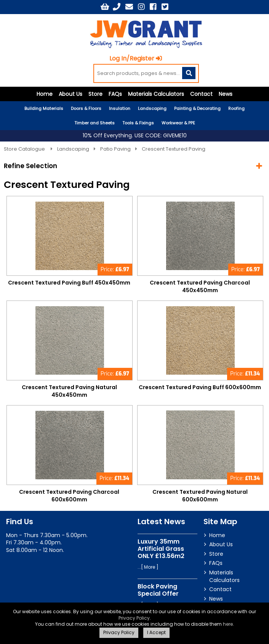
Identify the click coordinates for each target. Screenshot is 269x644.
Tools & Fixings (138, 123)
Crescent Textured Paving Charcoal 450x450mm (200, 287)
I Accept (156, 632)
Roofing (236, 109)
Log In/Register (136, 59)
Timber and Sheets (94, 123)
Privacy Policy (134, 618)
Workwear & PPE (178, 123)
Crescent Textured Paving (174, 149)
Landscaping (152, 109)
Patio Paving (115, 149)
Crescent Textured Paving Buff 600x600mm (200, 388)
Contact (201, 94)
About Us (70, 94)
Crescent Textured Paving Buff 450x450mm (69, 283)
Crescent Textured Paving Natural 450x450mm (69, 391)
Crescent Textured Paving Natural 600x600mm (200, 496)
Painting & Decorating (197, 109)
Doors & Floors (86, 109)
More (150, 567)
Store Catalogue (25, 149)
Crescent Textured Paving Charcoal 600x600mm (69, 496)
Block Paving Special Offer (158, 590)
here (228, 624)
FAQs (115, 94)
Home (45, 94)
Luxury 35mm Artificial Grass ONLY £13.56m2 (161, 549)
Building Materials (44, 109)
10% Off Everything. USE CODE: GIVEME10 (135, 136)
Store (95, 94)
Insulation (120, 109)
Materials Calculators (156, 94)
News (226, 94)
